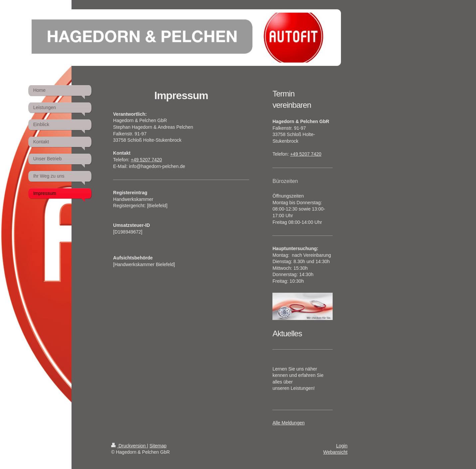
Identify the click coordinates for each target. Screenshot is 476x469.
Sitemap (158, 446)
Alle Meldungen (289, 423)
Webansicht (335, 452)
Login (342, 446)
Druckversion (129, 446)
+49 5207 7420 (146, 160)
